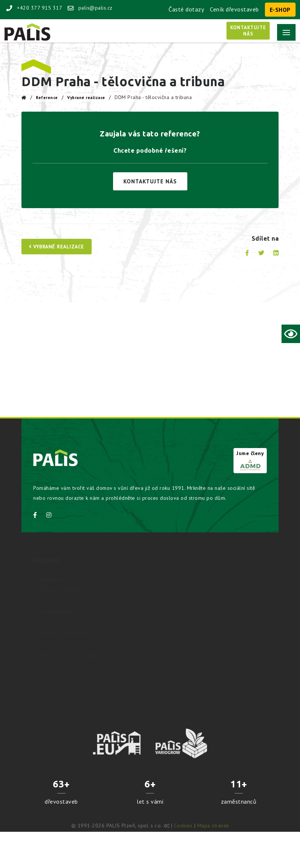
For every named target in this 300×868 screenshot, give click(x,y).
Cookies (183, 825)
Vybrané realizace (86, 98)
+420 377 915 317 (34, 8)
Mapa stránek (213, 825)
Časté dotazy (186, 9)
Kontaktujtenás (248, 31)
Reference (47, 98)
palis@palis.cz (90, 8)
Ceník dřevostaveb (234, 9)
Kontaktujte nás (150, 181)
